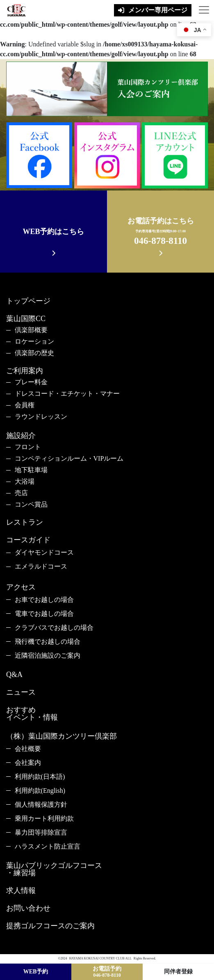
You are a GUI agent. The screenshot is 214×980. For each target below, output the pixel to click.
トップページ (28, 301)
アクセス (21, 587)
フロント (28, 447)
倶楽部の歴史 (34, 353)
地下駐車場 (31, 470)
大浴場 (25, 481)
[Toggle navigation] (203, 10)
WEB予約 (36, 972)
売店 (21, 493)
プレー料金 (31, 382)
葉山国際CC (26, 319)
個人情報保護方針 (41, 804)
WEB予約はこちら (53, 232)
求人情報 (21, 890)
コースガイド (28, 540)
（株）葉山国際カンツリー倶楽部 (61, 736)
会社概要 (28, 749)
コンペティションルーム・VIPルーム (69, 458)
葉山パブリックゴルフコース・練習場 (54, 869)
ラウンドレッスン (41, 417)
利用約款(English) (40, 791)
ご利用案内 (25, 371)
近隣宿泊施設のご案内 (48, 655)
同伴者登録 (178, 972)
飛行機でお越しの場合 (48, 641)
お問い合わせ (28, 908)
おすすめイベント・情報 (32, 714)
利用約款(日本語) (40, 777)
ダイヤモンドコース (44, 552)
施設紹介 (21, 436)
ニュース (21, 692)
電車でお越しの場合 (44, 614)
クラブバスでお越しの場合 (54, 628)
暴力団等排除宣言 (41, 832)
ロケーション (34, 341)
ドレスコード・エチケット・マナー (67, 394)
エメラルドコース (41, 566)
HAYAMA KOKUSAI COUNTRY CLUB (97, 958)
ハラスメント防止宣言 (48, 846)
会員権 (25, 405)
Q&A (14, 675)
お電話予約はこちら (161, 232)
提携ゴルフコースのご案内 (50, 926)
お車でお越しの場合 (44, 600)
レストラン (25, 522)
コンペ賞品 (31, 504)
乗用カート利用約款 (44, 818)
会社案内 (28, 763)
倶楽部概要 (31, 330)
